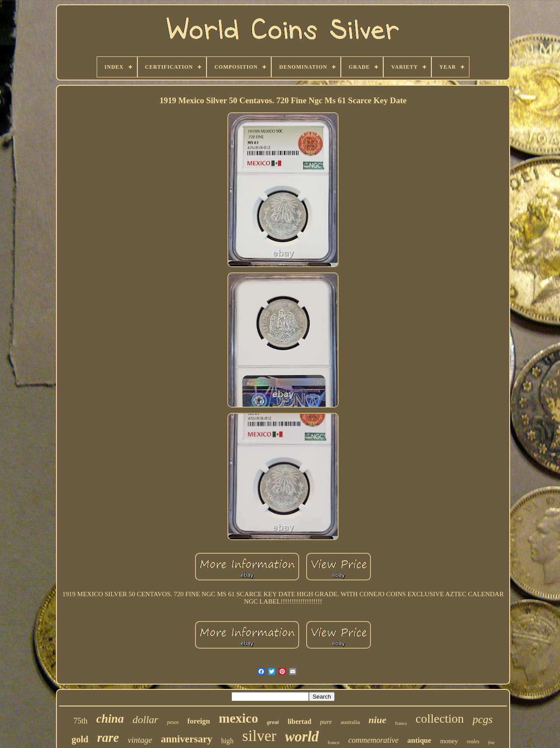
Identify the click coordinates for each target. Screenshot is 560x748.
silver (259, 736)
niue (378, 720)
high (227, 741)
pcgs (483, 719)
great (273, 722)
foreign (199, 721)
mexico (238, 718)
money (449, 741)
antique (419, 740)
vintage (140, 740)
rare (108, 738)
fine (492, 743)
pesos (173, 722)
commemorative (373, 740)
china (110, 719)
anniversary (187, 739)
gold (80, 739)
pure (326, 722)
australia (350, 722)
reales (473, 741)
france (334, 742)
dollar (145, 720)
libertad (299, 722)
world (302, 737)
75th (80, 721)
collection (440, 718)
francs (401, 723)
